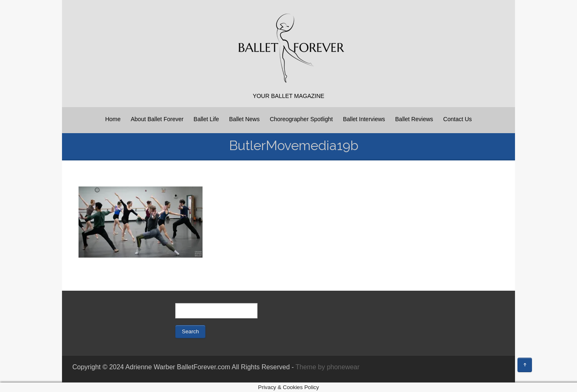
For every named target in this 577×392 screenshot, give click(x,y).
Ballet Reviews (414, 119)
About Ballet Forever (157, 119)
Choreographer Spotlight (302, 119)
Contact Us (457, 119)
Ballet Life (206, 119)
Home (113, 119)
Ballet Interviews (364, 119)
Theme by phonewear (328, 367)
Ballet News (244, 119)
